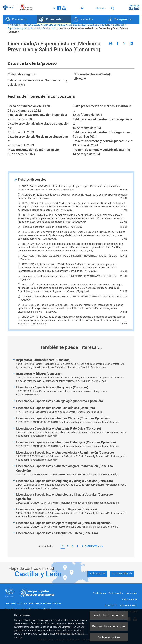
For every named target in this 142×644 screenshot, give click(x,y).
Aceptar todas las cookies (109, 615)
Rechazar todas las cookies (109, 626)
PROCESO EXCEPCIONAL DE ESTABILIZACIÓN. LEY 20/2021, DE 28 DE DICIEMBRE (66, 25)
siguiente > (92, 546)
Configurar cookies (109, 637)
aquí (83, 627)
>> (101, 546)
